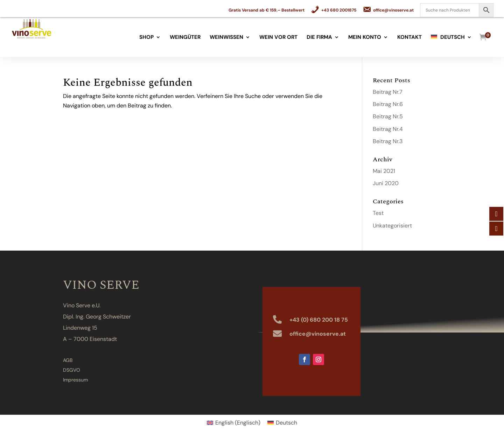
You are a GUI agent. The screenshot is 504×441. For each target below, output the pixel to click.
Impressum (75, 380)
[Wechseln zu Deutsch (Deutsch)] (282, 423)
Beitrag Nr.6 (388, 104)
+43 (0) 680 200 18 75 (319, 320)
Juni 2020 (386, 183)
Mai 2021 (384, 171)
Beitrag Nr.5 (388, 116)
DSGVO (72, 370)
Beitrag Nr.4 (388, 129)
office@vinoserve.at (318, 334)
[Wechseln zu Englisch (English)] (234, 423)
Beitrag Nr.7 (388, 92)
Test (378, 213)
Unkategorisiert (392, 226)
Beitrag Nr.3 (388, 141)
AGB (68, 360)
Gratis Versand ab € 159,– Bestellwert (267, 10)
